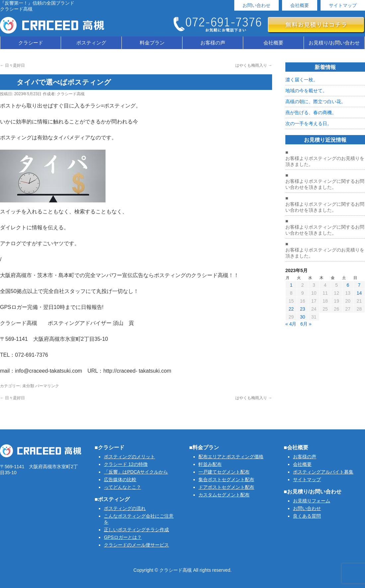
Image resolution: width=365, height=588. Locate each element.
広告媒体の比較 (120, 479)
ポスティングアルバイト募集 (323, 472)
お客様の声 (213, 43)
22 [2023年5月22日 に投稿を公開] (291, 309)
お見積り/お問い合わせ (334, 43)
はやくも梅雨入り (254, 65)
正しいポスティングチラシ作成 (136, 530)
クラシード (31, 43)
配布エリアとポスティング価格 (231, 457)
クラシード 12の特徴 (126, 464)
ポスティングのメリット (129, 457)
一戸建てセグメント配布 (224, 472)
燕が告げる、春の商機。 (311, 112)
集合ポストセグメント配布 (226, 479)
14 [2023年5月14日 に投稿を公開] (359, 293)
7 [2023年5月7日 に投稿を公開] (359, 285)
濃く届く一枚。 (302, 80)
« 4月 (291, 324)
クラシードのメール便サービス (136, 545)
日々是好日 (12, 65)
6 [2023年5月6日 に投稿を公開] (348, 285)
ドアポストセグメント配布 (226, 487)
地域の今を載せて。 (306, 91)
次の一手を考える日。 (309, 123)
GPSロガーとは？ (123, 537)
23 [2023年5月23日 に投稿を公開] (303, 309)
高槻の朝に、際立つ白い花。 (316, 102)
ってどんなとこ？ (122, 487)
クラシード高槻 (71, 94)
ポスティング (91, 43)
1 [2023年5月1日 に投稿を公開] (291, 285)
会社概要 (300, 5)
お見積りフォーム (312, 501)
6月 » (306, 324)
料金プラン (152, 43)
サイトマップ (343, 5)
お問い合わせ (256, 5)
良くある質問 (307, 516)
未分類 (28, 386)
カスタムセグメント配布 (224, 495)
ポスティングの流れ (125, 508)
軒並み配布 (210, 464)
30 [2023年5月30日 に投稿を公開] (303, 317)
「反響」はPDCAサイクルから (136, 472)
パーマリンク (47, 386)
